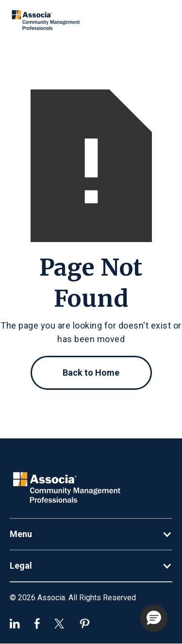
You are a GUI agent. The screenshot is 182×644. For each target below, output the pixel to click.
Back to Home (91, 373)
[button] (91, 534)
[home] (47, 20)
